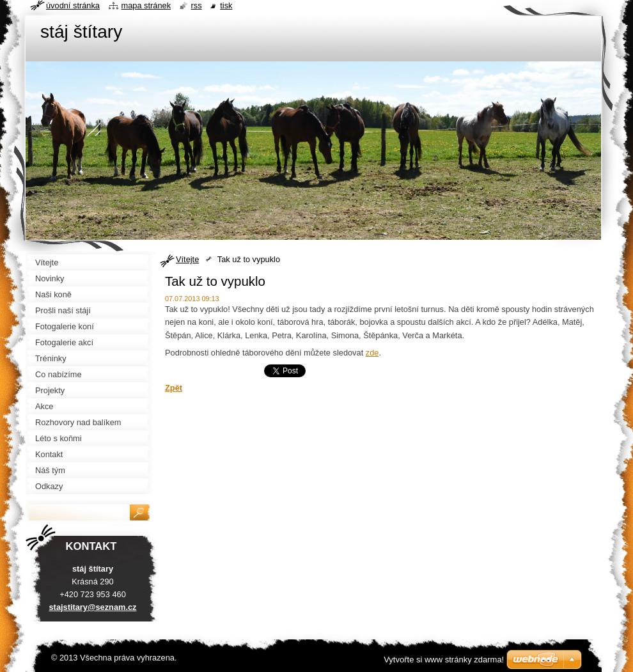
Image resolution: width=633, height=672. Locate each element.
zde (372, 353)
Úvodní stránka (73, 5)
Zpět (174, 388)
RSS (197, 5)
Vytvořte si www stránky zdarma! (444, 660)
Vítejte (187, 259)
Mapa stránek (146, 5)
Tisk (226, 5)
